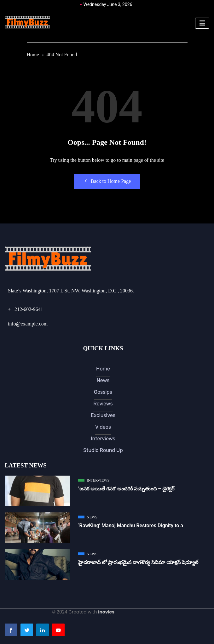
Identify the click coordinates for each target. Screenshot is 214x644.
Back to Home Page (107, 181)
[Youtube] (58, 630)
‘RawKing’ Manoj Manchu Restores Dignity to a (131, 525)
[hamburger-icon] (202, 23)
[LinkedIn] (43, 630)
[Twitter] (27, 630)
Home (33, 55)
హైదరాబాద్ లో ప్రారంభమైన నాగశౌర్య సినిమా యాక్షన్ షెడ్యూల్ (138, 562)
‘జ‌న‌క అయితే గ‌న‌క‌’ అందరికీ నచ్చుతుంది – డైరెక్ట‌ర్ (126, 489)
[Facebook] (11, 630)
